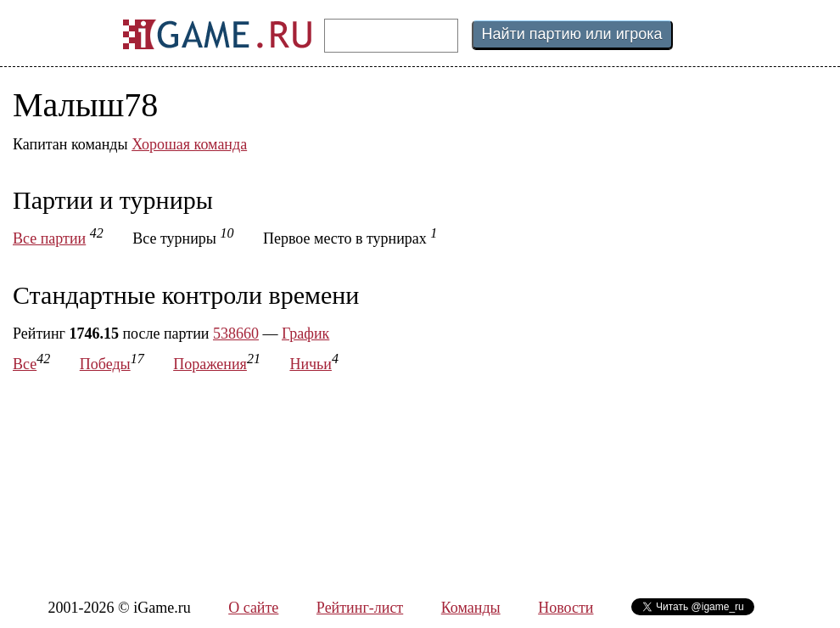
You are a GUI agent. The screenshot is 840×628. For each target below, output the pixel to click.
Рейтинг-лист (360, 608)
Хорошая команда (189, 144)
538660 (236, 334)
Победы (105, 364)
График (305, 334)
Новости (566, 608)
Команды (471, 608)
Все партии (49, 238)
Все (25, 364)
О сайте (253, 608)
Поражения (210, 364)
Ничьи (311, 364)
